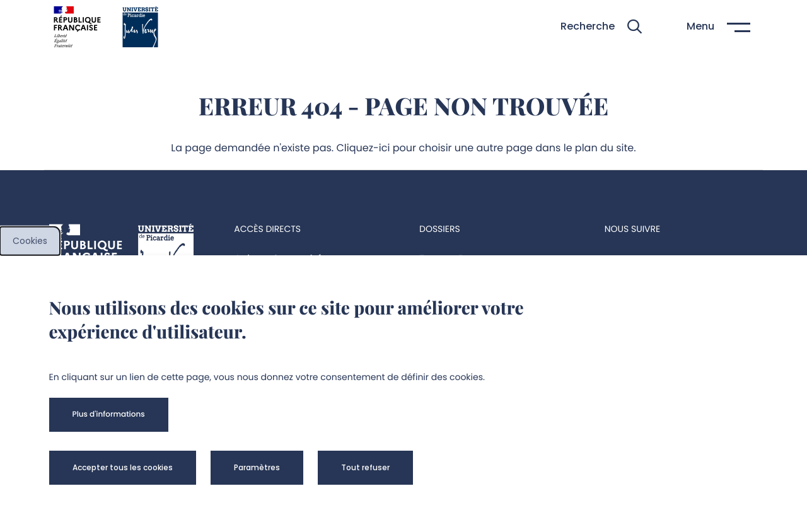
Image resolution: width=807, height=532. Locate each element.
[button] (601, 27)
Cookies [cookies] (30, 241)
